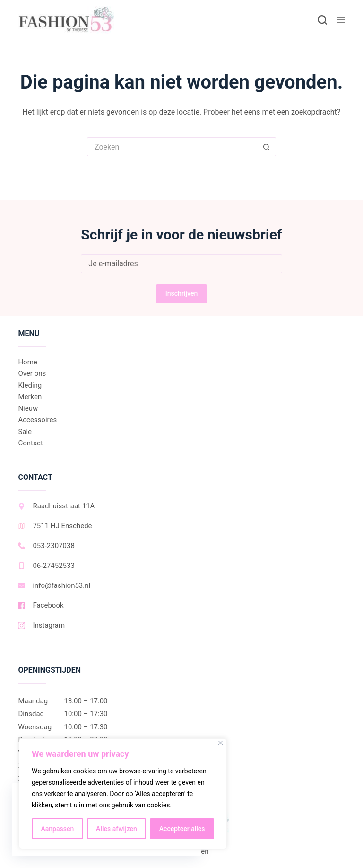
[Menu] (341, 20)
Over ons (32, 373)
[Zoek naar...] (172, 147)
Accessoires (37, 420)
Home (27, 362)
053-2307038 (46, 546)
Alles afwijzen (117, 829)
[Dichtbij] (220, 743)
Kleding (30, 385)
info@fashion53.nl (54, 585)
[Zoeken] (322, 20)
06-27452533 (46, 566)
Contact (30, 443)
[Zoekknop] (267, 147)
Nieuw (28, 408)
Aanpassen (57, 829)
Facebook (41, 605)
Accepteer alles (182, 829)
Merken (30, 397)
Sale (25, 432)
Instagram (41, 625)
